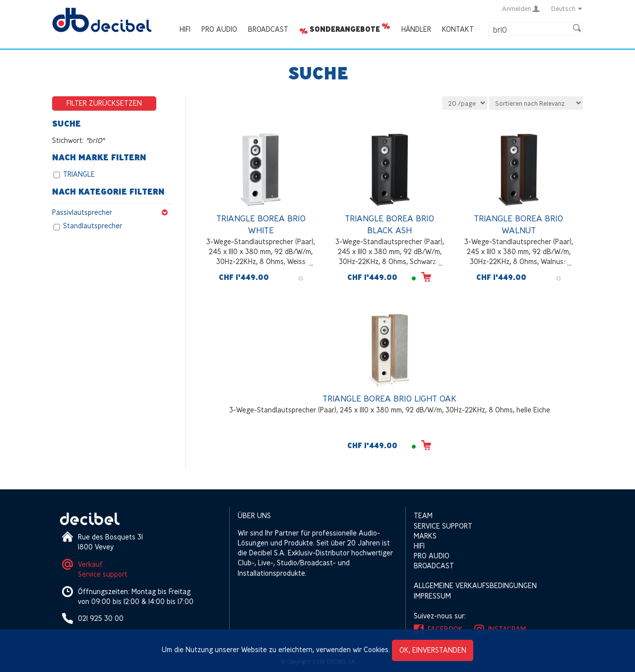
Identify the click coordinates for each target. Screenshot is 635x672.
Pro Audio (219, 29)
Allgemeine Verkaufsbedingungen (475, 585)
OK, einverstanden (433, 650)
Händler (416, 29)
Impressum (432, 596)
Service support (103, 574)
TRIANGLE (79, 174)
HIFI (185, 29)
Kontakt (458, 29)
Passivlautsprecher (113, 212)
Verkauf (90, 564)
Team (423, 515)
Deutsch (567, 8)
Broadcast (268, 29)
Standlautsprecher (93, 226)
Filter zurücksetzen (104, 103)
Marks (425, 536)
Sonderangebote (345, 29)
